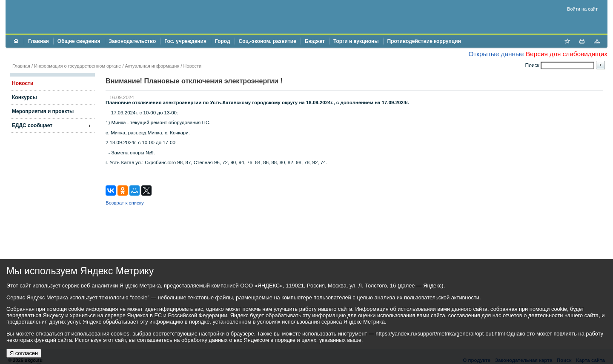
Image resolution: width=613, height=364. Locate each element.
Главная (39, 41)
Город (223, 41)
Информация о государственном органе (77, 66)
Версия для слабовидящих (567, 54)
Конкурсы (24, 97)
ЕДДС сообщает (32, 125)
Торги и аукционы (356, 41)
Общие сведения (79, 41)
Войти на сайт (582, 9)
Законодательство (133, 41)
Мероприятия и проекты (43, 111)
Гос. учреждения (185, 41)
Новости (193, 66)
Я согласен (24, 353)
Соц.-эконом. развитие (268, 41)
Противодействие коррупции (424, 41)
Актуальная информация (152, 66)
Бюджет (315, 41)
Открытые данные (496, 54)
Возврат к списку (125, 203)
